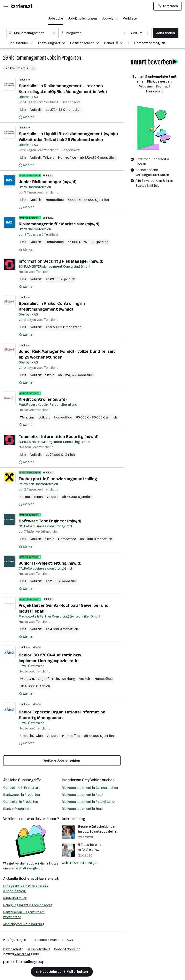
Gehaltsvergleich (29, 868)
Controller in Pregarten (21, 802)
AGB (70, 940)
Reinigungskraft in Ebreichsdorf (28, 905)
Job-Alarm (110, 18)
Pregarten (71, 58)
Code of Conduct (67, 949)
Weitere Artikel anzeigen (80, 863)
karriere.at (49, 879)
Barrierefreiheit (38, 949)
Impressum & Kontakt (46, 940)
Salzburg (68, 679)
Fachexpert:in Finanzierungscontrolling (58, 479)
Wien (24, 679)
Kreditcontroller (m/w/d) (43, 399)
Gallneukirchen (32, 497)
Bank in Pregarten (17, 809)
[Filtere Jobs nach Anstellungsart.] (54, 44)
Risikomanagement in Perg (82, 795)
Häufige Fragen (15, 940)
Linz (23, 110)
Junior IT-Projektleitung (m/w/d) (50, 563)
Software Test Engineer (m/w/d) (50, 521)
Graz (32, 679)
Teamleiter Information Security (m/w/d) (59, 437)
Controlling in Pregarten (21, 788)
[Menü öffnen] (6, 6)
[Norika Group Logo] (24, 963)
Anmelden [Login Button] (168, 6)
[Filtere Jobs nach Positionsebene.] (87, 44)
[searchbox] (32, 33)
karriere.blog (74, 819)
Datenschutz (13, 949)
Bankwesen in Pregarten (22, 795)
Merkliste (130, 18)
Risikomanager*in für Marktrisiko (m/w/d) (59, 224)
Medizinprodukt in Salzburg (24, 924)
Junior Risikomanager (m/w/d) (48, 182)
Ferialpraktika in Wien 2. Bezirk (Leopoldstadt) (26, 889)
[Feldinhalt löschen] (54, 33)
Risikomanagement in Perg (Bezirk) (88, 802)
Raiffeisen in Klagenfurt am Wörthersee (24, 915)
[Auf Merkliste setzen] (26, 117)
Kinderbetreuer (15, 898)
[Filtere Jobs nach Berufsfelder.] (23, 44)
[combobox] (32, 33)
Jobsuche (56, 18)
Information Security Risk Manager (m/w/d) (61, 261)
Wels (24, 417)
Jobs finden (166, 33)
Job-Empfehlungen (82, 18)
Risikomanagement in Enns (82, 809)
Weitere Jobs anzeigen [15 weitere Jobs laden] (62, 760)
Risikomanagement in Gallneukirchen (90, 788)
